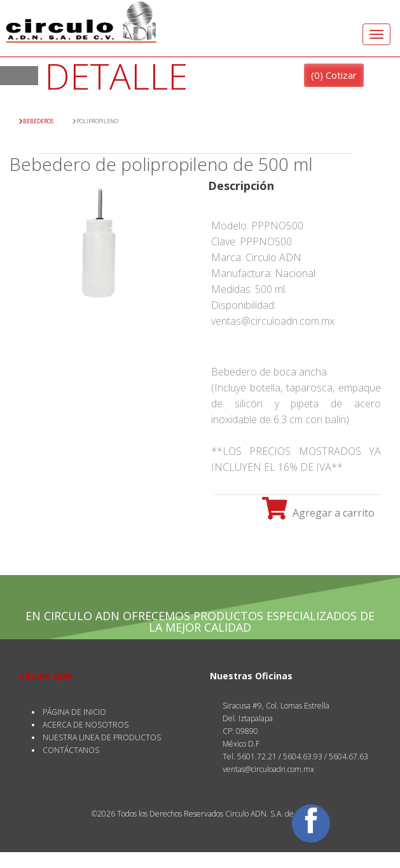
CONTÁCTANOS (71, 750)
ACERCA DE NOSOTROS (86, 725)
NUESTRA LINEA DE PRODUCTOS (102, 737)
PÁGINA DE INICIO (74, 712)
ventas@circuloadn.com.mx (268, 769)
